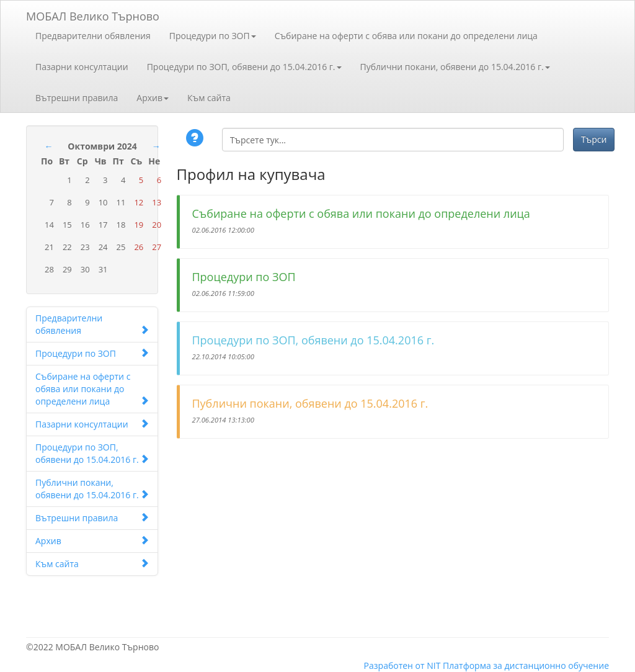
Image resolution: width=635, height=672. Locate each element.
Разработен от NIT (402, 665)
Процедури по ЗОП (213, 36)
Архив (153, 98)
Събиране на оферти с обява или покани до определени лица (406, 36)
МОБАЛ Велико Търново (93, 14)
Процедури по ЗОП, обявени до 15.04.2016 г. (244, 67)
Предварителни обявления (93, 36)
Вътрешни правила (77, 98)
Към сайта (209, 98)
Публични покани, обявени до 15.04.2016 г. (455, 67)
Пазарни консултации (82, 67)
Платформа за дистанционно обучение (526, 665)
